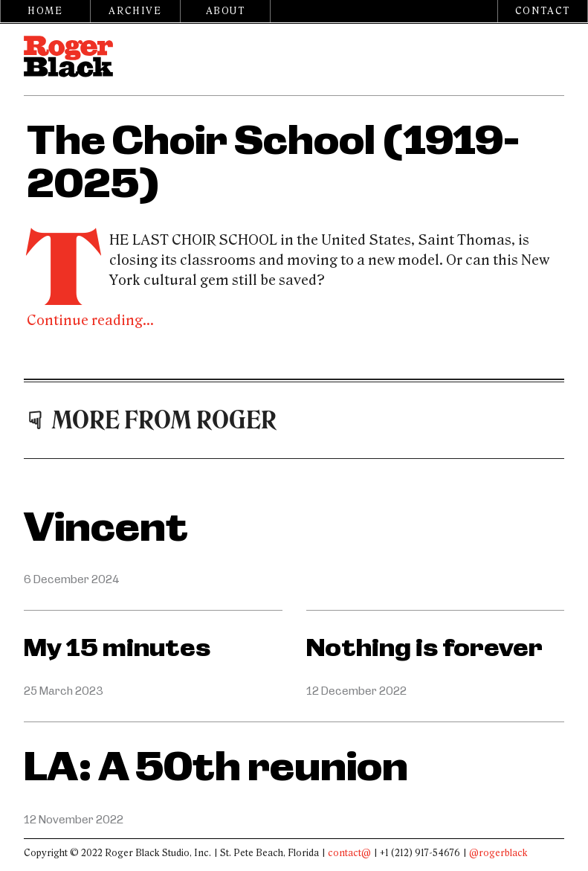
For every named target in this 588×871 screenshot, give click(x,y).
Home (45, 11)
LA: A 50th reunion (216, 767)
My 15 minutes (117, 648)
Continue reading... (90, 321)
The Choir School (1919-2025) (273, 163)
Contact (543, 11)
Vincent (106, 528)
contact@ (349, 853)
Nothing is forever (424, 648)
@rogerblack (498, 853)
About (226, 11)
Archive (135, 11)
